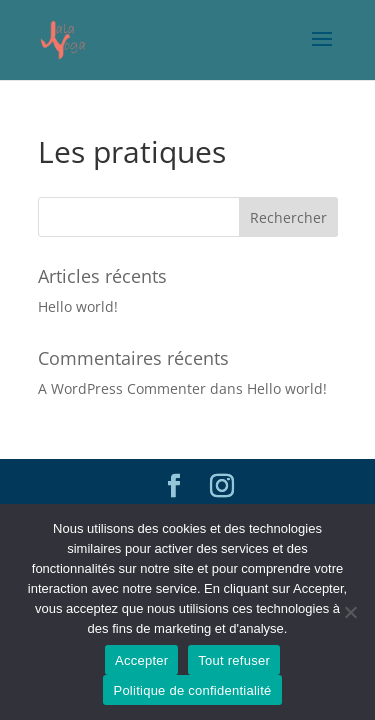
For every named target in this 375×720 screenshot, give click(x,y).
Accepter (141, 660)
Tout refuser (234, 660)
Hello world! (78, 306)
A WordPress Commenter (122, 388)
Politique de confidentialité (192, 690)
